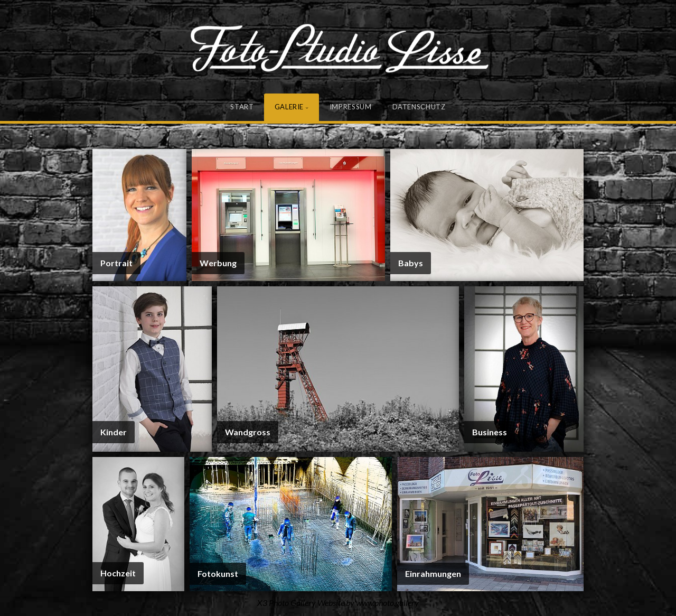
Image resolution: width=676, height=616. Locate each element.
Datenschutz (419, 107)
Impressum (351, 107)
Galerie (289, 107)
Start (242, 107)
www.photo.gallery (387, 603)
